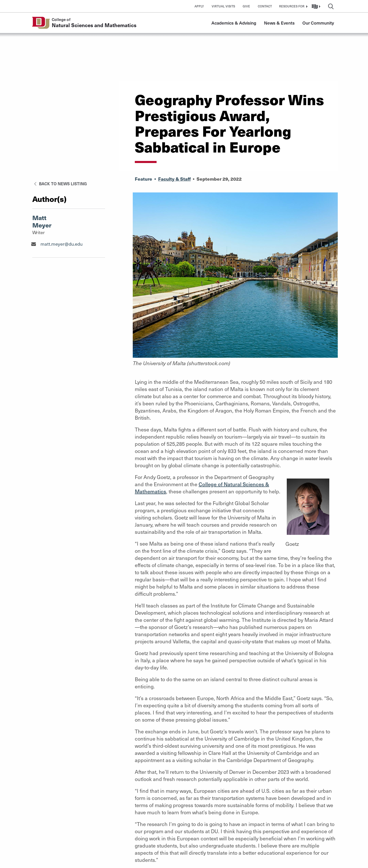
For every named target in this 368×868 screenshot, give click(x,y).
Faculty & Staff (174, 179)
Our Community (318, 23)
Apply (199, 6)
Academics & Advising (234, 23)
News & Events (279, 23)
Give (246, 6)
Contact (265, 6)
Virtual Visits (223, 6)
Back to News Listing (60, 183)
